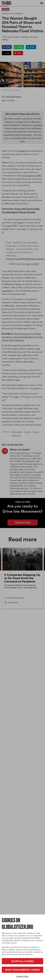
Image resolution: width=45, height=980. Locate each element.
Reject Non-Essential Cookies (22, 970)
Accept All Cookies (22, 961)
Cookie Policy (23, 976)
